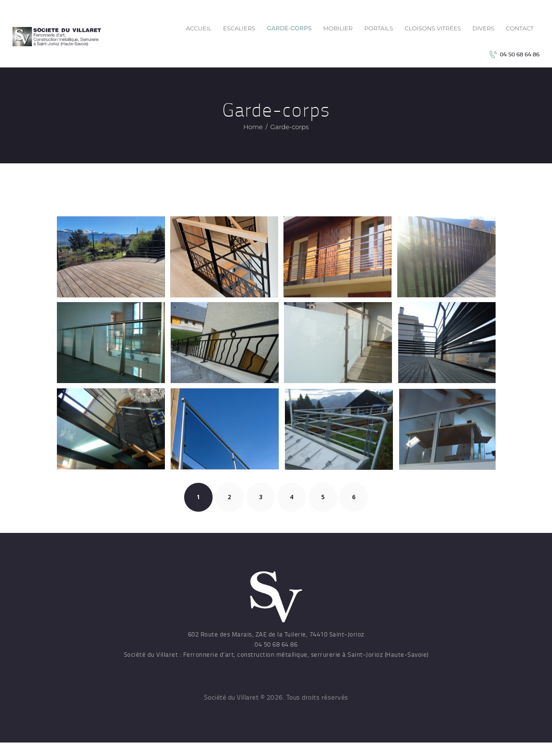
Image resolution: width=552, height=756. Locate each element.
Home (253, 127)
